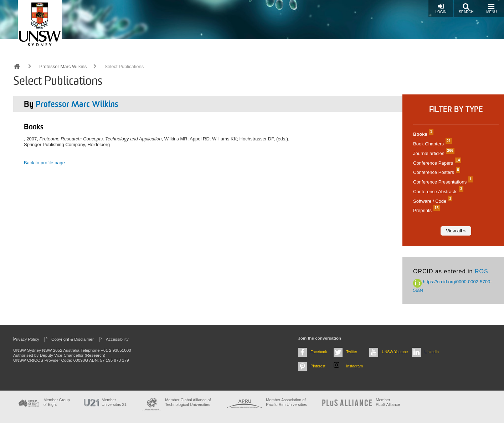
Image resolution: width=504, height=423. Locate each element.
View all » (456, 231)
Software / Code (432, 201)
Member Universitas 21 (114, 402)
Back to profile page (44, 163)
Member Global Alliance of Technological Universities (188, 402)
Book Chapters (432, 144)
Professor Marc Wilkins (63, 66)
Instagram (354, 366)
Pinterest (318, 366)
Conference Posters (436, 172)
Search (466, 8)
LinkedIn (432, 352)
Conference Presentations (442, 182)
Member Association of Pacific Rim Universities (286, 402)
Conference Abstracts (437, 192)
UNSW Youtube (395, 352)
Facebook (319, 352)
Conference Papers (436, 163)
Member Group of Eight (57, 402)
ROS (482, 271)
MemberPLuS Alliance (388, 402)
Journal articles (433, 153)
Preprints (426, 210)
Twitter (352, 352)
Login (441, 8)
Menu (491, 8)
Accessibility (117, 339)
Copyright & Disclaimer (73, 339)
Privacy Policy (26, 339)
